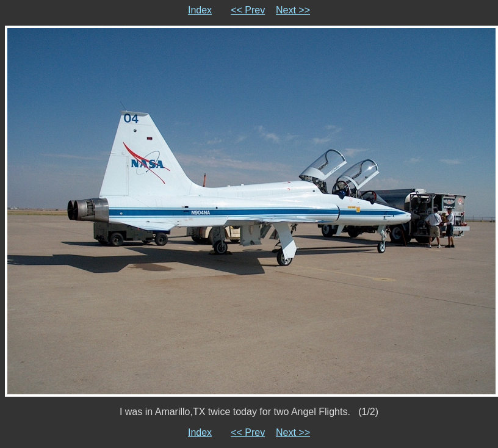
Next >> (293, 10)
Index (200, 10)
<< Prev (248, 10)
